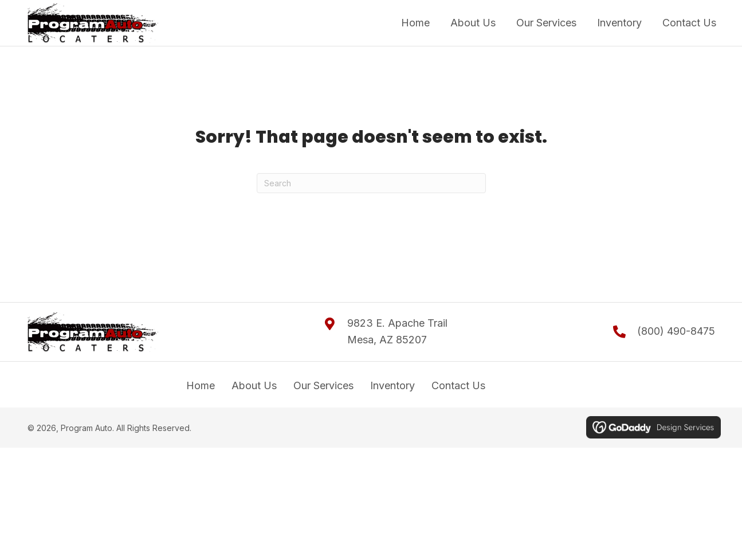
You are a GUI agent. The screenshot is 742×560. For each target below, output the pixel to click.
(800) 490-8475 (676, 331)
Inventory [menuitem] (392, 385)
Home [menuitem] (201, 385)
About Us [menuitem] (254, 385)
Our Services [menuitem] (323, 385)
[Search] (371, 183)
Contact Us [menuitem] (458, 385)
